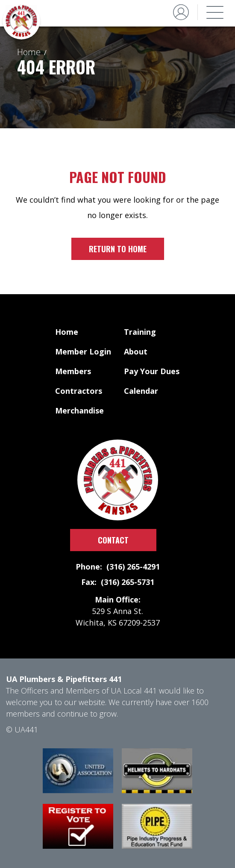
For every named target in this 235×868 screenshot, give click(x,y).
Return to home (118, 249)
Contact (113, 540)
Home (29, 52)
